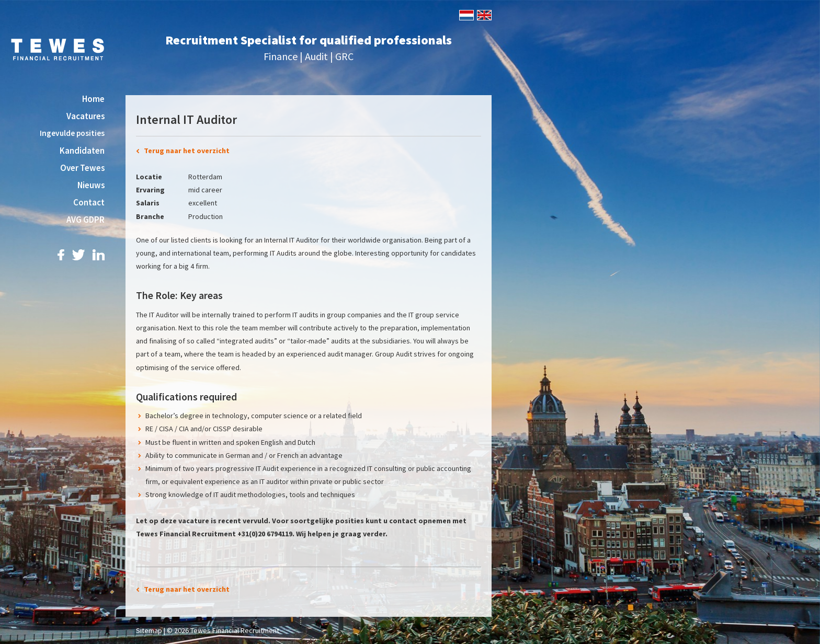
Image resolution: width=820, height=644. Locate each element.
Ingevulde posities (72, 133)
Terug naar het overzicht (187, 151)
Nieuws (91, 185)
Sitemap (149, 630)
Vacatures (86, 116)
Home (93, 99)
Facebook (61, 255)
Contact (89, 202)
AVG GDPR (86, 220)
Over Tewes (82, 168)
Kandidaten (82, 151)
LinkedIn (99, 255)
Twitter (78, 255)
